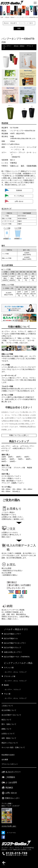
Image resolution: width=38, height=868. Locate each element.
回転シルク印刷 (24, 338)
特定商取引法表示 (8, 755)
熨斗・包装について (9, 724)
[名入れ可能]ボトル (11, 638)
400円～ (27, 457)
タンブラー (7, 46)
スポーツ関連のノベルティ (11, 478)
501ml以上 (16, 491)
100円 (4, 457)
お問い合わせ (9, 793)
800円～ (29, 459)
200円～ (11, 457)
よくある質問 (9, 782)
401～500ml (6, 491)
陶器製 (30, 468)
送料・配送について (9, 738)
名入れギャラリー (11, 772)
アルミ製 (5, 470)
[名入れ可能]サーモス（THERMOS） (17, 657)
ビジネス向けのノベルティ (11, 476)
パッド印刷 (6, 365)
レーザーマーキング (17, 341)
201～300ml (17, 489)
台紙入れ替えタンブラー (13, 652)
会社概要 (5, 760)
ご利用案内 (8, 777)
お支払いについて (8, 734)
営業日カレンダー (11, 798)
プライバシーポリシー (10, 764)
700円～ (21, 459)
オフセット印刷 (12, 343)
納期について (6, 729)
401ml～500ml (10, 17)
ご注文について (7, 706)
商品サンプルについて (10, 743)
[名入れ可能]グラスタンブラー (15, 643)
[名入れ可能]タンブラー (12, 634)
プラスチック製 (19, 468)
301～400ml (28, 489)
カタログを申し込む (9, 826)
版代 (23, 166)
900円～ (5, 461)
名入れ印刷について (9, 710)
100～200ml (6, 489)
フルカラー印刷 (7, 386)
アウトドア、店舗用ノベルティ (13, 483)
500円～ (5, 459)
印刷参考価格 (32, 166)
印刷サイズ (14, 166)
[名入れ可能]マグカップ (12, 648)
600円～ (13, 459)
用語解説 (7, 788)
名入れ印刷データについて (11, 715)
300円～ (19, 457)
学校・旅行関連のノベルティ (12, 481)
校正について (6, 720)
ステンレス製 (6, 468)
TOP (2, 17)
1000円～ (13, 461)
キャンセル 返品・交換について (13, 747)
